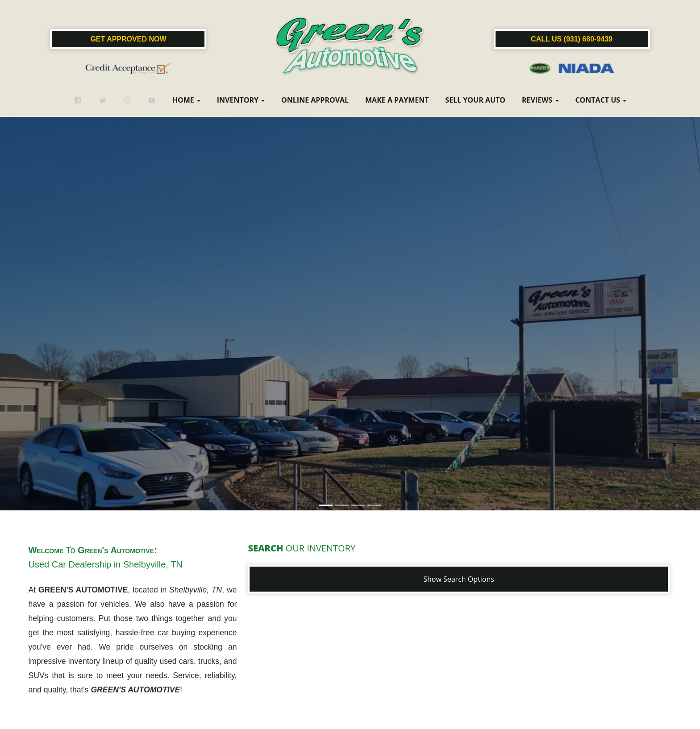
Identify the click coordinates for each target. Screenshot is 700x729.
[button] (350, 363)
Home (186, 100)
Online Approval (315, 100)
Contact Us (601, 100)
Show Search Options (459, 579)
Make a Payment (397, 100)
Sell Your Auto (475, 100)
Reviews (540, 100)
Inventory (241, 100)
